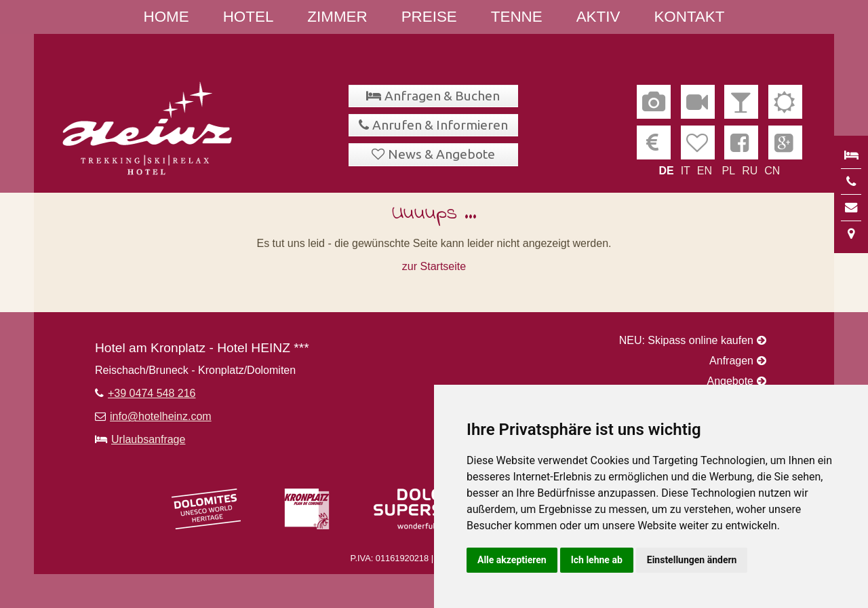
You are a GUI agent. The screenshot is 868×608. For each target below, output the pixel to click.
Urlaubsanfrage (148, 439)
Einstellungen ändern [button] (692, 560)
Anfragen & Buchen (442, 96)
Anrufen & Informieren (440, 125)
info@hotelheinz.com (161, 416)
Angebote (730, 381)
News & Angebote (441, 154)
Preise (429, 17)
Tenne (517, 17)
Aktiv (598, 17)
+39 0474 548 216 (152, 393)
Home (166, 17)
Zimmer (337, 17)
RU (750, 171)
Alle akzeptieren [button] (512, 560)
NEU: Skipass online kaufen (686, 340)
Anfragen (731, 361)
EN (705, 171)
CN (772, 171)
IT (686, 171)
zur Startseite (434, 266)
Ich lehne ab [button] (597, 560)
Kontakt (689, 17)
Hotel (249, 17)
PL (729, 171)
